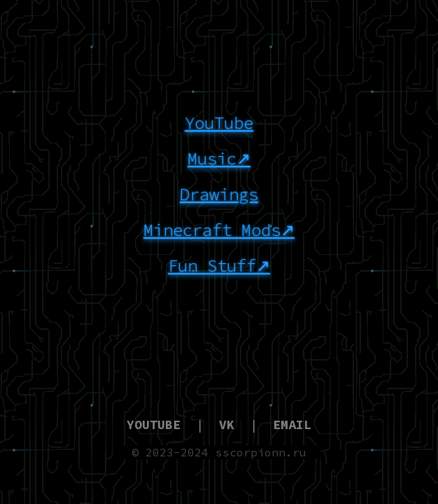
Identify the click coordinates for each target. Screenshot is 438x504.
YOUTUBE (154, 425)
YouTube (219, 123)
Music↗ (219, 159)
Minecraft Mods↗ (219, 230)
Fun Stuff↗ (219, 266)
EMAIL (292, 425)
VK (227, 425)
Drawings (219, 194)
